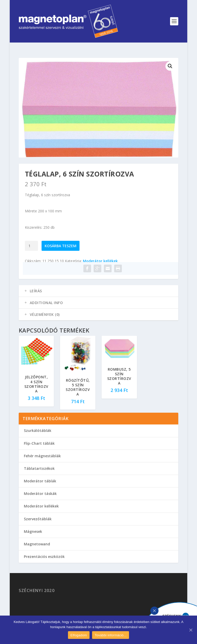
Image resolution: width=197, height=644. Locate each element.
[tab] (98, 291)
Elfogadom (79, 635)
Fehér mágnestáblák (42, 456)
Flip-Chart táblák (39, 443)
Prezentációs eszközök (44, 557)
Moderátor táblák (40, 481)
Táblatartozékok (39, 468)
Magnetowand (37, 544)
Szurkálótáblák (38, 430)
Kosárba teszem (61, 246)
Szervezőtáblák (38, 519)
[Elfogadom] (191, 630)
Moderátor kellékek (100, 261)
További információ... (111, 635)
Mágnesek (33, 531)
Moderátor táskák (40, 494)
